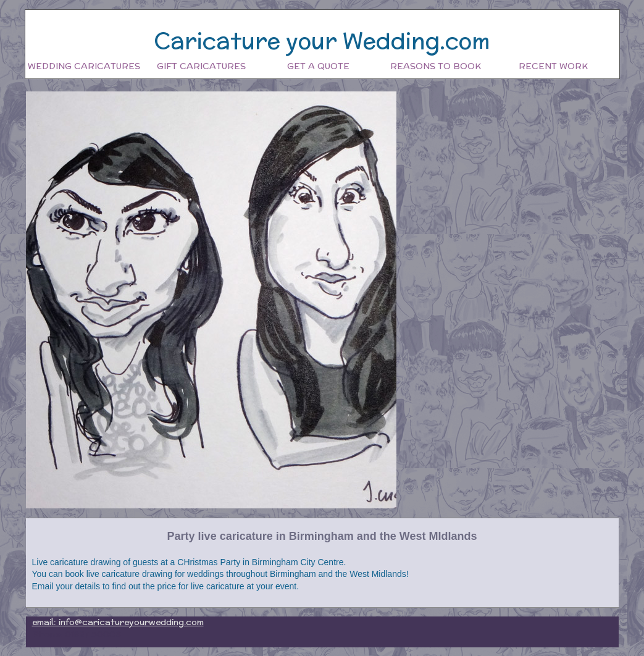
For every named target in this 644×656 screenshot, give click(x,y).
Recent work (553, 66)
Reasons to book (436, 66)
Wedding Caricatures (84, 66)
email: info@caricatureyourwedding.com (118, 622)
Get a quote (318, 66)
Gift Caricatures (201, 66)
